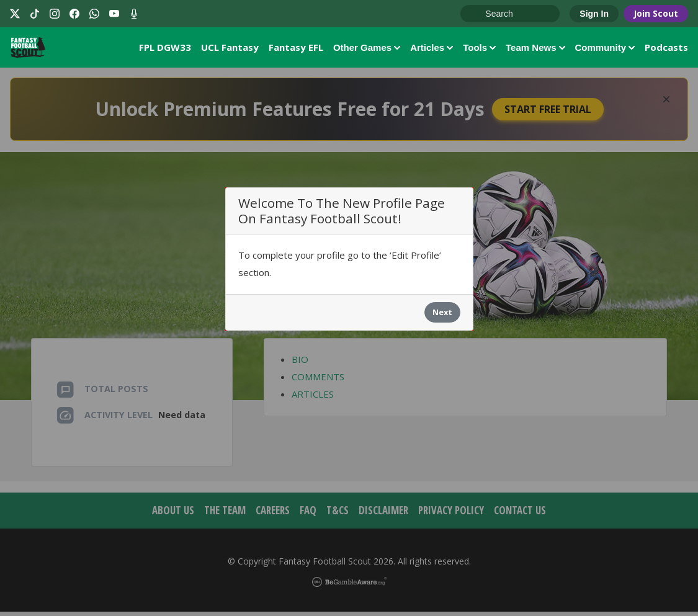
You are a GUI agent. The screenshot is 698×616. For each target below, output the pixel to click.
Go (476, 14)
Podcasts (666, 49)
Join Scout (656, 13)
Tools (479, 49)
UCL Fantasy (230, 49)
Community (605, 49)
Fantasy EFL (296, 49)
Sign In (594, 14)
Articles (432, 49)
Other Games (367, 49)
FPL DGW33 (165, 49)
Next (442, 317)
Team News (535, 49)
